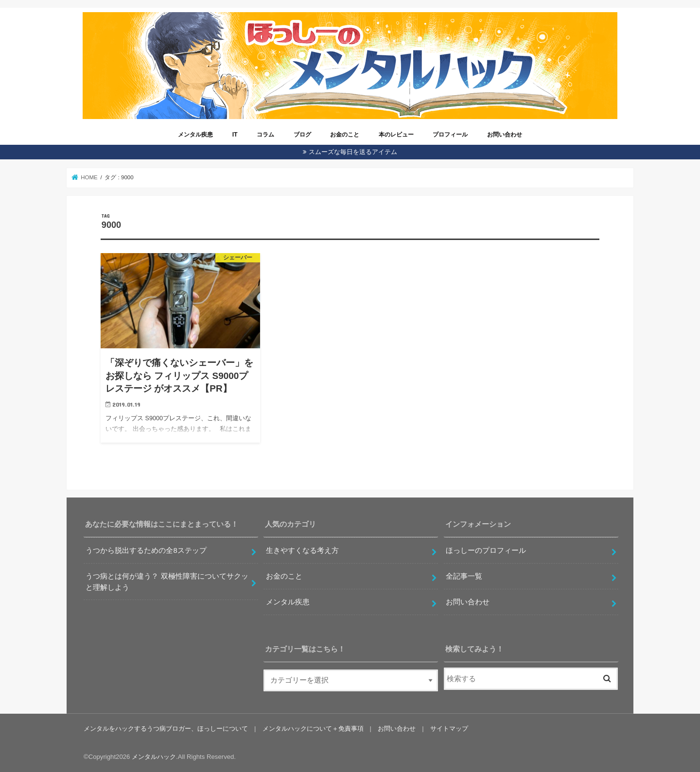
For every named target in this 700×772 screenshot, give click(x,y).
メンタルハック (154, 757)
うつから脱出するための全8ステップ (146, 550)
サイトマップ (449, 729)
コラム (265, 135)
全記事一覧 (464, 576)
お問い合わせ (505, 135)
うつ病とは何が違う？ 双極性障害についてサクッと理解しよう (167, 582)
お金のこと (345, 135)
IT (235, 135)
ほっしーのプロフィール (486, 550)
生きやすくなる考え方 (302, 550)
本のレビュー (396, 135)
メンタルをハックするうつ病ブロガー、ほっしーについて (166, 729)
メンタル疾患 (195, 135)
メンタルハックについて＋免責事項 (313, 729)
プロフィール (450, 135)
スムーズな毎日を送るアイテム (353, 152)
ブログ (302, 135)
